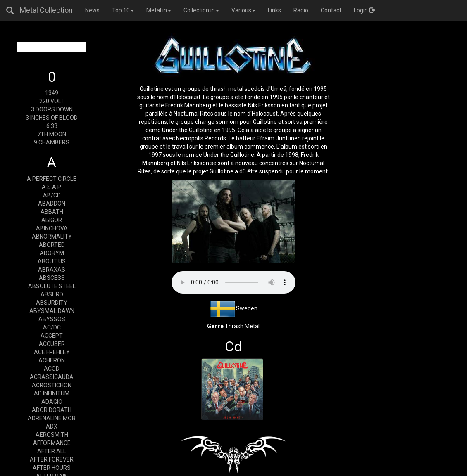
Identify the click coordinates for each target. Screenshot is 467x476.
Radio (301, 10)
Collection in (201, 10)
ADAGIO (52, 402)
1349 (52, 93)
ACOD (52, 369)
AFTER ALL (52, 451)
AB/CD (52, 195)
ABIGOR (52, 220)
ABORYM (52, 253)
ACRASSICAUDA (52, 377)
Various (243, 10)
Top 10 (123, 10)
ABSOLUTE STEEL (52, 286)
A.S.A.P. (52, 187)
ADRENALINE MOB (52, 418)
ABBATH (52, 212)
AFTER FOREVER (52, 459)
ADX (52, 426)
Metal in (159, 10)
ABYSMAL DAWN (52, 311)
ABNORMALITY (52, 237)
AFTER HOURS (52, 468)
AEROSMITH (52, 435)
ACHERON (52, 360)
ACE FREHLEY (52, 352)
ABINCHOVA (52, 228)
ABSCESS (52, 278)
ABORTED (52, 245)
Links (274, 10)
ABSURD (52, 294)
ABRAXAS (52, 270)
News (92, 10)
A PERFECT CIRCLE (52, 179)
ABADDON (52, 204)
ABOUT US (52, 261)
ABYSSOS (52, 319)
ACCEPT (52, 336)
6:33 (52, 126)
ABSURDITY (52, 303)
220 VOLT (52, 101)
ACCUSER (52, 344)
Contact (331, 10)
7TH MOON (52, 134)
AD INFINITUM (52, 393)
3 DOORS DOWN (52, 109)
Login (364, 10)
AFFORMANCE (52, 443)
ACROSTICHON (52, 385)
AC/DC (52, 327)
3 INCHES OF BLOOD (52, 118)
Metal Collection (46, 10)
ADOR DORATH (52, 410)
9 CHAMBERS (52, 142)
